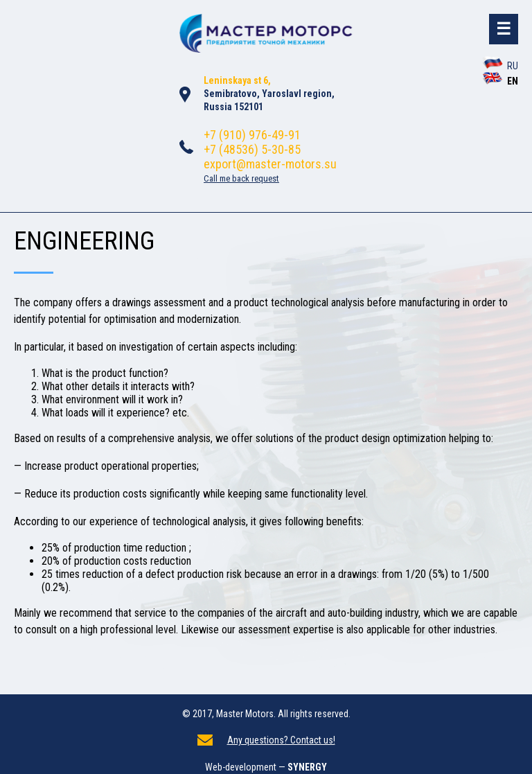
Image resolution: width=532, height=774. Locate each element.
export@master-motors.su (270, 164)
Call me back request (241, 178)
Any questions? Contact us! (281, 740)
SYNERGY (307, 767)
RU (500, 66)
